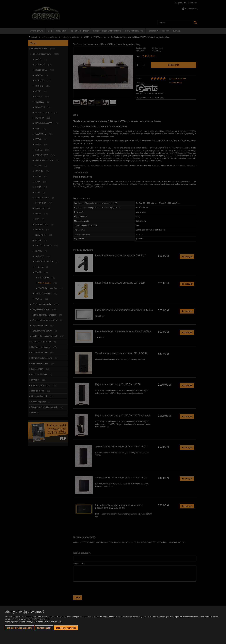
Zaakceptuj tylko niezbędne (20, 628)
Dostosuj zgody (44, 628)
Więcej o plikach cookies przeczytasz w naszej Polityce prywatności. (33, 622)
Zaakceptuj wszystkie (66, 628)
